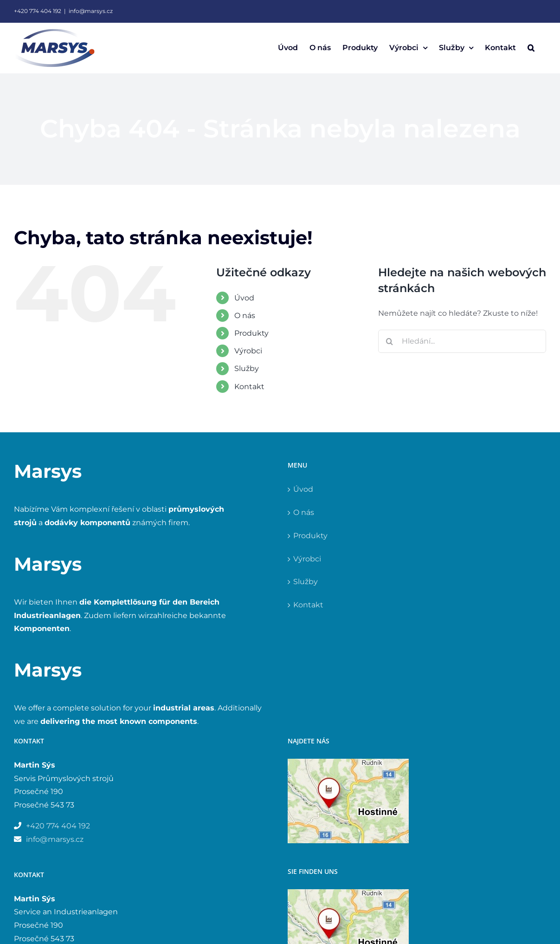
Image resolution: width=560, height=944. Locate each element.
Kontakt (249, 387)
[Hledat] (390, 341)
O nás (245, 316)
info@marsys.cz (91, 11)
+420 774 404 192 (38, 11)
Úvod (244, 298)
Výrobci (248, 351)
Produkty (251, 333)
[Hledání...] (462, 341)
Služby (247, 368)
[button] (531, 48)
